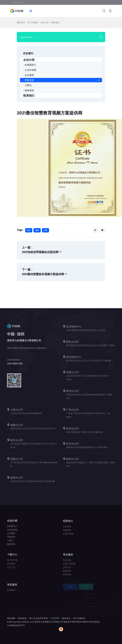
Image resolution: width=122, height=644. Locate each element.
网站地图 (11, 618)
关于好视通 (33, 22)
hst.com (30, 622)
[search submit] (102, 37)
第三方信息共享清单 (39, 618)
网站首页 (21, 22)
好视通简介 (12, 528)
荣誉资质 (55, 22)
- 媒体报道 (29, 90)
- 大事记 (27, 85)
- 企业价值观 (30, 70)
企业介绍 (44, 22)
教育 (29, 230)
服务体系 (66, 618)
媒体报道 (11, 546)
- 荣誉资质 (61, 80)
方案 (45, 230)
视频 (37, 230)
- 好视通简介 (30, 65)
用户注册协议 (79, 618)
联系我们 (29, 95)
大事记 (10, 542)
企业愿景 (11, 535)
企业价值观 (12, 531)
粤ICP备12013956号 (81, 622)
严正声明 (55, 618)
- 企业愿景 (29, 75)
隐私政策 (22, 618)
